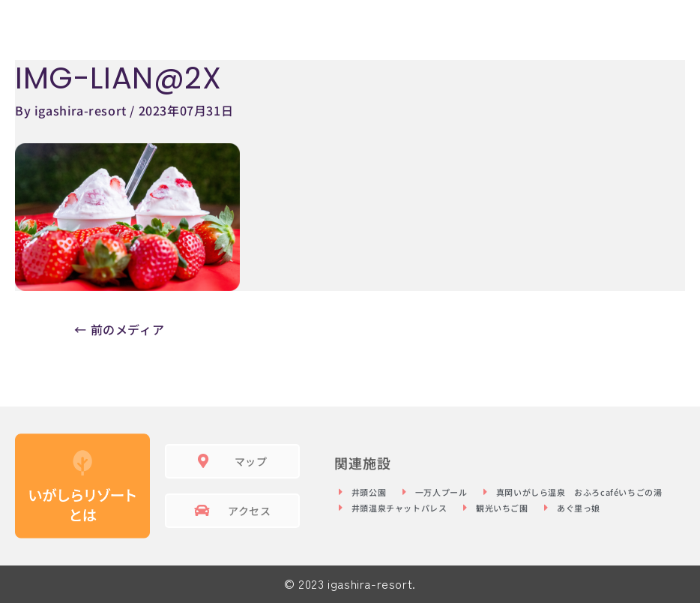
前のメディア (119, 329)
